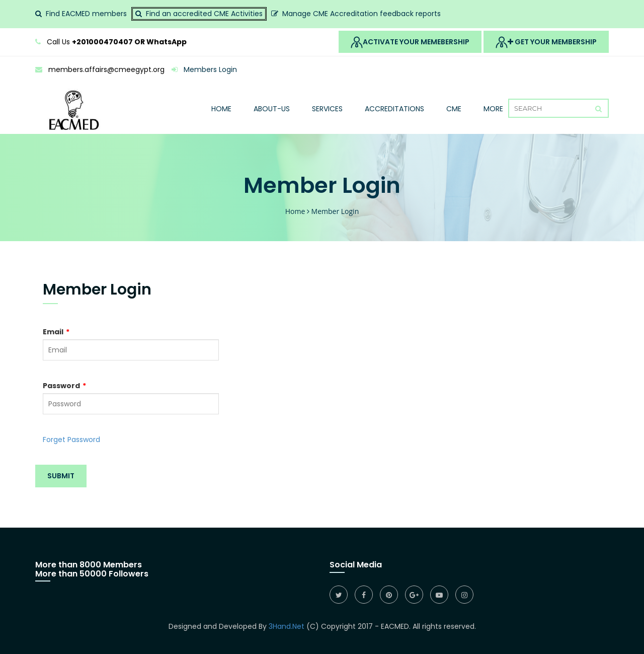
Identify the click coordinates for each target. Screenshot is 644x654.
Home (221, 109)
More (493, 109)
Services (327, 109)
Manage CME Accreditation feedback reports (361, 14)
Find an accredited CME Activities (204, 14)
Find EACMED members (86, 14)
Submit (61, 476)
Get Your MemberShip (546, 42)
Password (64, 386)
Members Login (204, 69)
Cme (454, 109)
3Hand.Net (287, 626)
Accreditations (394, 109)
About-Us (272, 109)
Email (56, 332)
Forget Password (71, 440)
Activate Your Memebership (410, 42)
